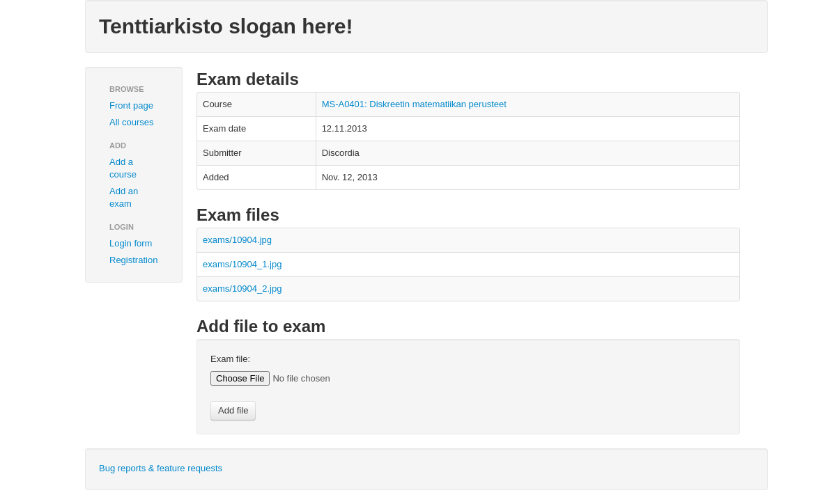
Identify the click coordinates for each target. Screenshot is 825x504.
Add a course (123, 168)
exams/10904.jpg (237, 240)
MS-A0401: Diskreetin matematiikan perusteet (414, 104)
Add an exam (124, 197)
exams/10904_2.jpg (242, 289)
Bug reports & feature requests (161, 468)
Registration (133, 260)
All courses (132, 122)
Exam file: (230, 359)
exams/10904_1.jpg (242, 264)
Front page (131, 105)
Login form (131, 243)
